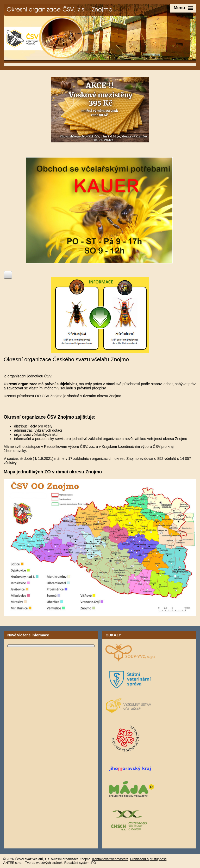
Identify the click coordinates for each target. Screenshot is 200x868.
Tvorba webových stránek (44, 863)
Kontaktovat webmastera (110, 859)
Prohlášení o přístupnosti (148, 859)
